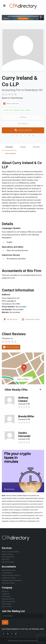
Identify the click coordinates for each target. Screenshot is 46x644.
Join (5, 622)
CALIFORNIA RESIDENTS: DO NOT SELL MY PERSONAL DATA (23, 629)
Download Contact (31, 320)
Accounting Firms (8, 557)
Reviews (36, 147)
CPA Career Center (8, 583)
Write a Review (11, 104)
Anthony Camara (23, 399)
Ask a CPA (5, 559)
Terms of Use (7, 607)
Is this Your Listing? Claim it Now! (17, 110)
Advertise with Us (8, 599)
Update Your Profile (9, 578)
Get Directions (11, 320)
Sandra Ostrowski (24, 434)
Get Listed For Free (9, 570)
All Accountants (7, 554)
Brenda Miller (26, 416)
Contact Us (6, 594)
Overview (9, 147)
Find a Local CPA (23, 130)
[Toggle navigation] (4, 6)
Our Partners (6, 596)
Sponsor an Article (8, 601)
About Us (5, 591)
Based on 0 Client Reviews (12, 98)
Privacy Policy (7, 604)
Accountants (11, 154)
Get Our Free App (8, 562)
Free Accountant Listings (11, 575)
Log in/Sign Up (7, 573)
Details (23, 147)
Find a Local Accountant (10, 552)
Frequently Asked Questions (12, 580)
